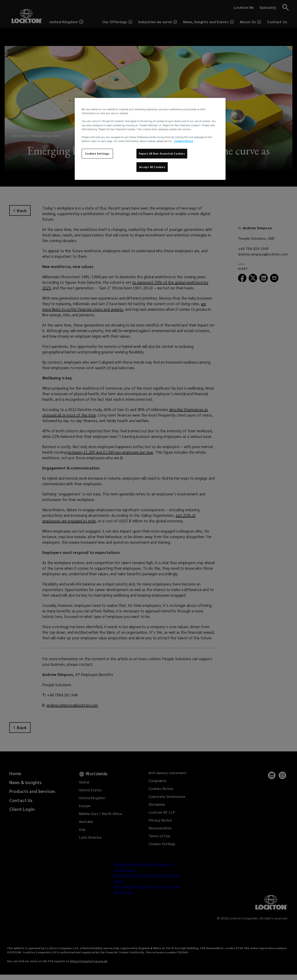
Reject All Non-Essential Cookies (162, 154)
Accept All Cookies (152, 167)
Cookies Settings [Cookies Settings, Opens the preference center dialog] (97, 154)
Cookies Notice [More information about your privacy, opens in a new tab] (184, 141)
